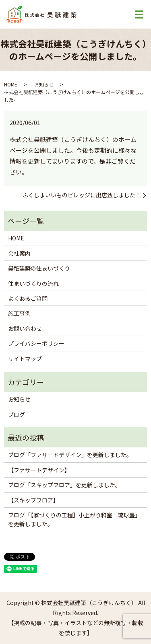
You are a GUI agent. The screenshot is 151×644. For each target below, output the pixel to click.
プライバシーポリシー (36, 343)
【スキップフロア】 (33, 500)
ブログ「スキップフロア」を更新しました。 (64, 485)
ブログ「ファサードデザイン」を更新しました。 (70, 455)
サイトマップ (25, 359)
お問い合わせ (25, 328)
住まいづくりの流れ (33, 283)
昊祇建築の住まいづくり (39, 268)
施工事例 (19, 313)
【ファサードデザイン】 (39, 470)
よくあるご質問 (28, 298)
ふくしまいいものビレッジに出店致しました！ (82, 195)
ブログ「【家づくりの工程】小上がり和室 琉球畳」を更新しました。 (74, 519)
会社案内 (19, 253)
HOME (11, 84)
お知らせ (44, 84)
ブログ (17, 414)
